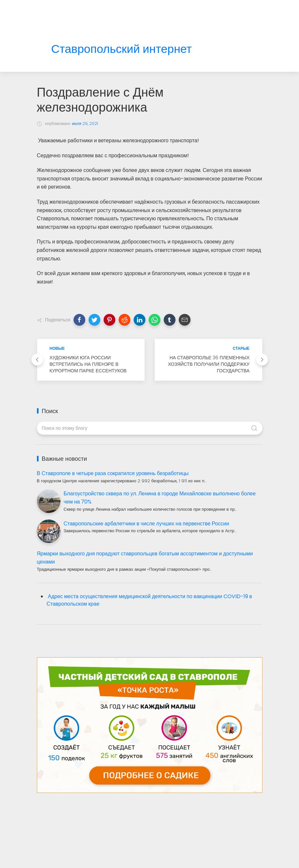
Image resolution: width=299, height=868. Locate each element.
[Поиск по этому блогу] (150, 428)
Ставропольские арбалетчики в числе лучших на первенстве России (146, 524)
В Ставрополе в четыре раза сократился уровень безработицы (113, 473)
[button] (79, 320)
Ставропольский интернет (122, 49)
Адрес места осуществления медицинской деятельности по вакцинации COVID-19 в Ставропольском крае (149, 600)
